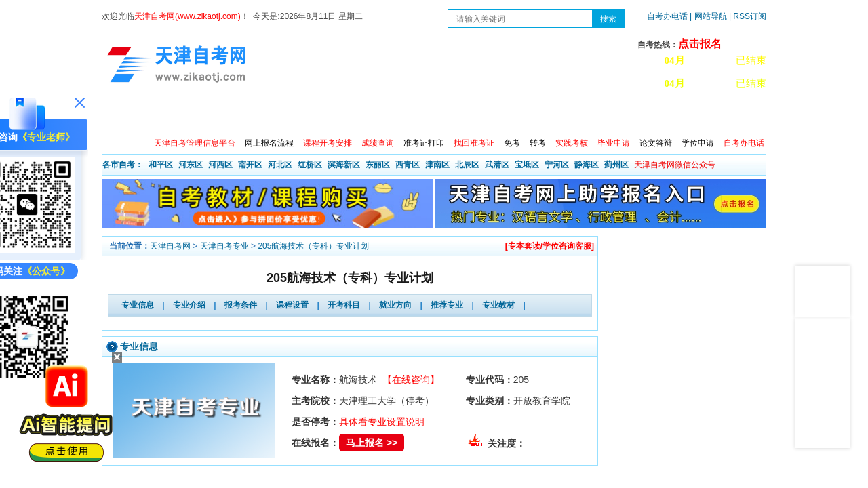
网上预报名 (700, 115)
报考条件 (241, 305)
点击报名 (700, 44)
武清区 (497, 165)
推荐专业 (447, 305)
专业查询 (403, 115)
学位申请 (698, 143)
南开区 (250, 165)
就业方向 (395, 305)
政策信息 (170, 115)
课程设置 (292, 305)
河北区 (280, 165)
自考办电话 (667, 16)
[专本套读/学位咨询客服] (550, 246)
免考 (512, 143)
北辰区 (467, 165)
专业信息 (138, 305)
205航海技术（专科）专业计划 (313, 246)
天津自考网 (170, 246)
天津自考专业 (224, 246)
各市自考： (123, 165)
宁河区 (557, 165)
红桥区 (310, 165)
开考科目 (344, 305)
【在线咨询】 (411, 380)
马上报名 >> (372, 443)
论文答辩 (656, 143)
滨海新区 (344, 165)
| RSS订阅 (748, 16)
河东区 (191, 165)
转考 (538, 143)
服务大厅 (345, 115)
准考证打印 (424, 143)
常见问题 (578, 115)
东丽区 (378, 165)
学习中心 (637, 115)
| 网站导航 (708, 16)
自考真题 (520, 115)
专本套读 (462, 115)
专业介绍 (189, 305)
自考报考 (229, 115)
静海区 (587, 165)
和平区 (161, 165)
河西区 (220, 165)
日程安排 (287, 115)
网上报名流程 (269, 143)
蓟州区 (616, 165)
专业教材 (498, 305)
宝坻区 (527, 165)
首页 (121, 115)
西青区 (408, 165)
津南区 (437, 165)
